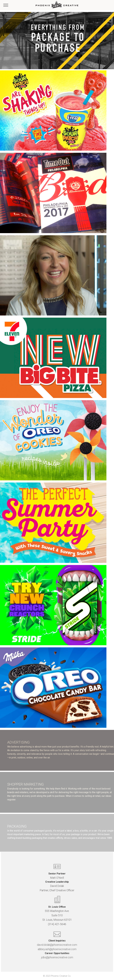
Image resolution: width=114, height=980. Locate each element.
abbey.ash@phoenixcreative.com (57, 949)
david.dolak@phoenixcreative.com (57, 945)
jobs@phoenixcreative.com (57, 957)
